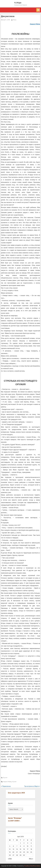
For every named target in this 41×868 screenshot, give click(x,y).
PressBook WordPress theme (32, 866)
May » (31, 859)
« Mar (10, 859)
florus (15, 20)
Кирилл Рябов (7, 782)
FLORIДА (18, 3)
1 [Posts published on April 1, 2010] (20, 843)
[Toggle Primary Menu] (38, 10)
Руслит (5, 778)
